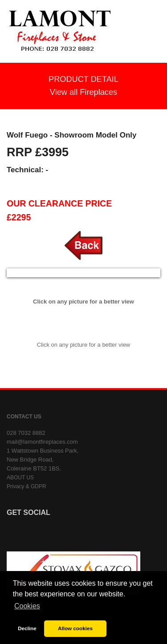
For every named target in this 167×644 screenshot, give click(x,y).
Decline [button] (27, 628)
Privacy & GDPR (26, 486)
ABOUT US (20, 478)
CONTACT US (24, 417)
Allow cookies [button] (75, 628)
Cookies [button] (27, 606)
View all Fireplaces (83, 92)
